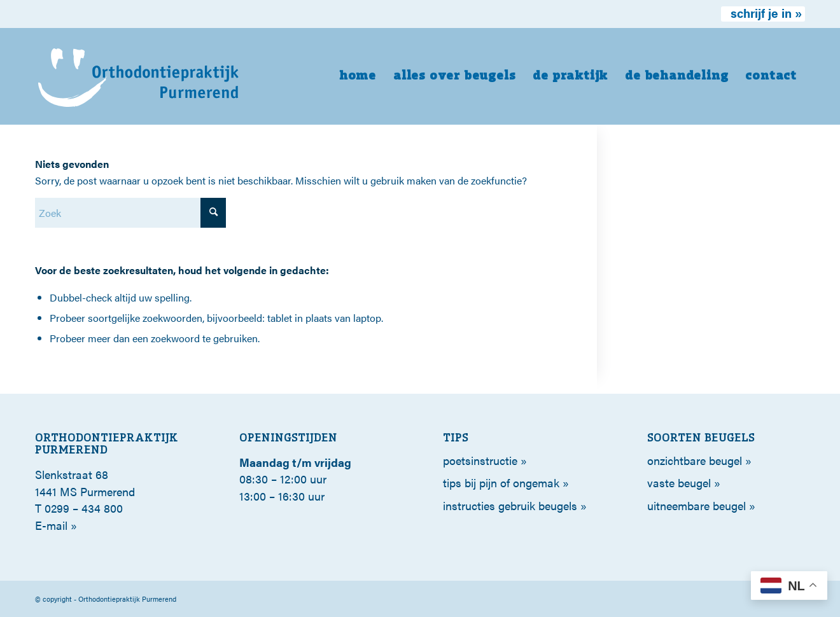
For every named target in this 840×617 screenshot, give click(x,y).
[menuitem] (763, 14)
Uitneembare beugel (696, 505)
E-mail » (56, 525)
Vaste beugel (679, 482)
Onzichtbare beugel (695, 460)
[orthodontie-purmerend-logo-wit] (139, 76)
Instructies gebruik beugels (510, 505)
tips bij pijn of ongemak (501, 482)
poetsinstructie (480, 460)
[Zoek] (130, 213)
